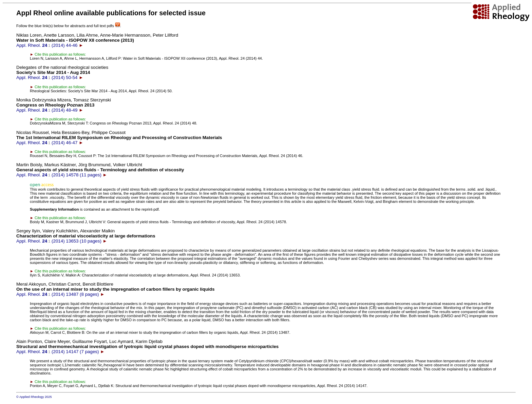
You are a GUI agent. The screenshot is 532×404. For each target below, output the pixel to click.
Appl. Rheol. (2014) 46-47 (119, 138)
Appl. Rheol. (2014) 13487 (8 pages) (115, 289)
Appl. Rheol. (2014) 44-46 (97, 40)
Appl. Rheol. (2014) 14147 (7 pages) (147, 347)
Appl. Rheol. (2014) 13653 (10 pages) (86, 236)
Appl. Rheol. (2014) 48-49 (64, 105)
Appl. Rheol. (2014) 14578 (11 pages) (100, 170)
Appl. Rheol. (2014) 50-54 (62, 72)
